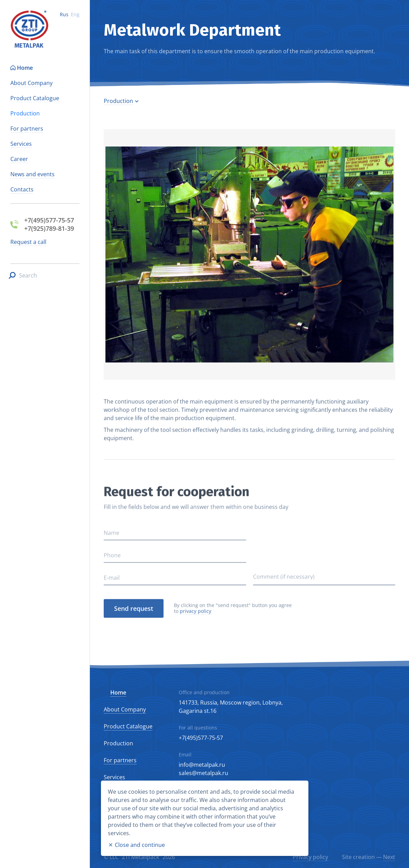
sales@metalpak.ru (203, 773)
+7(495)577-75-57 (201, 738)
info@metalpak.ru (202, 765)
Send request (134, 628)
